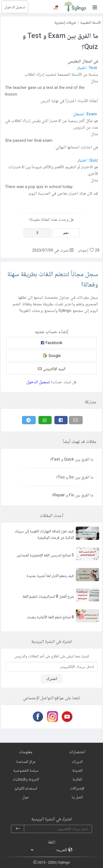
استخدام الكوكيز (26, 788)
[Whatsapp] (45, 420)
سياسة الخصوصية (26, 770)
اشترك (52, 679)
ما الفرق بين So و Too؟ (75, 477)
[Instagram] (51, 717)
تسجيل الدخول (15, 7)
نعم (66, 233)
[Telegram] (29, 420)
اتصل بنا (77, 797)
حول (26, 797)
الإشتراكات (77, 788)
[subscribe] (18, 829)
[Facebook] (61, 420)
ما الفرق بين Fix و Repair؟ (73, 495)
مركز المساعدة (26, 761)
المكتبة (77, 779)
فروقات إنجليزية (65, 22)
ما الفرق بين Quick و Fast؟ (72, 459)
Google (52, 356)
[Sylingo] (75, 7)
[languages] (49, 850)
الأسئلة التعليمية (91, 22)
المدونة (77, 770)
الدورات (77, 761)
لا (37, 233)
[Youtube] (66, 717)
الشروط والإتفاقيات (26, 779)
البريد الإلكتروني (52, 369)
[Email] (76, 420)
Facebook (52, 343)
